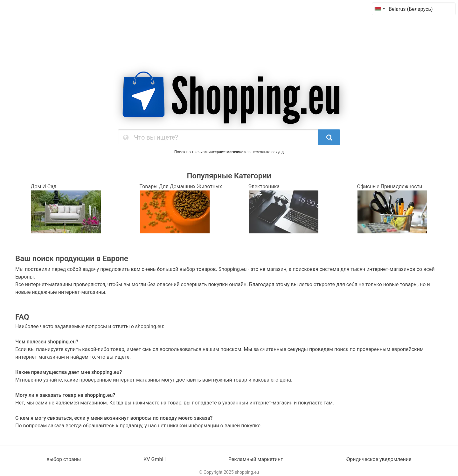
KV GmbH (155, 459)
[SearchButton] (329, 137)
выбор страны (64, 459)
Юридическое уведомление (378, 459)
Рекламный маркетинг (256, 459)
